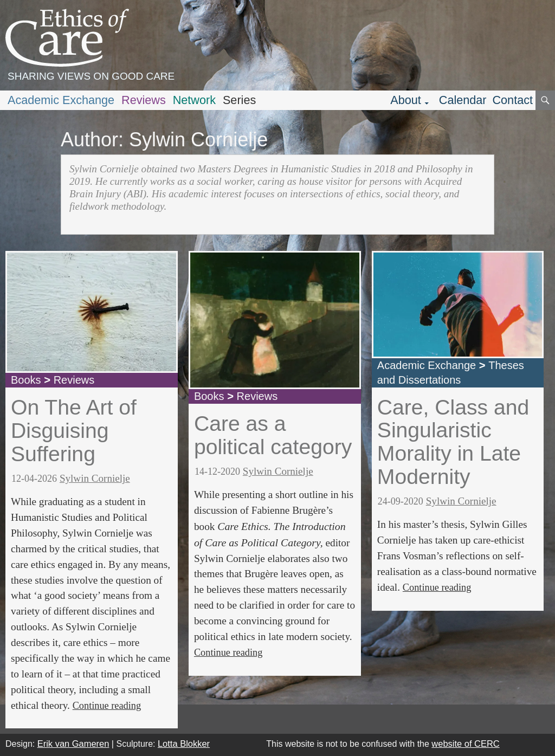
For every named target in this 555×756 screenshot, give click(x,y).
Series (239, 100)
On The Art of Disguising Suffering (74, 430)
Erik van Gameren (73, 744)
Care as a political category (273, 435)
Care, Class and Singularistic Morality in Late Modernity (453, 442)
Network (194, 100)
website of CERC (465, 744)
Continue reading (107, 706)
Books (26, 380)
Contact (512, 100)
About (406, 100)
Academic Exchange (61, 100)
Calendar (463, 100)
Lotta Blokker (184, 744)
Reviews (144, 100)
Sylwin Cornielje (95, 478)
